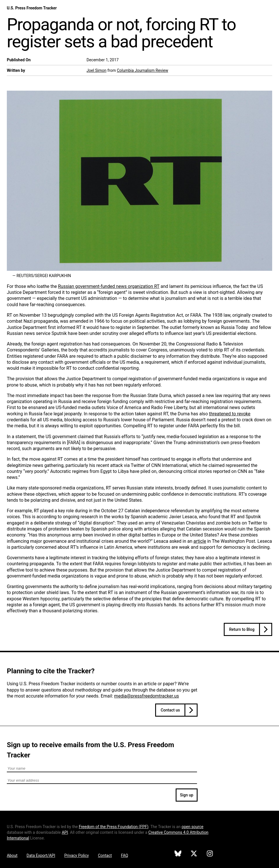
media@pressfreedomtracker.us (146, 696)
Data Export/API (41, 855)
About (12, 855)
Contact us (170, 710)
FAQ (125, 855)
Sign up (187, 795)
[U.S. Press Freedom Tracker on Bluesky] (178, 854)
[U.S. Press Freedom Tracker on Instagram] (210, 854)
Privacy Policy (77, 855)
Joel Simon (97, 70)
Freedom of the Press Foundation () (114, 827)
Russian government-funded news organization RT (109, 286)
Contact (105, 855)
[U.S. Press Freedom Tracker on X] (194, 854)
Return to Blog (242, 629)
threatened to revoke (230, 414)
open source (193, 827)
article (200, 541)
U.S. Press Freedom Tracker (32, 8)
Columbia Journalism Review (142, 70)
